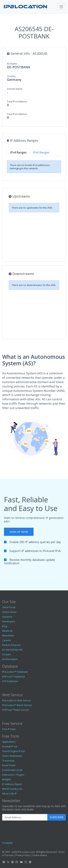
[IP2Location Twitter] (8, 862)
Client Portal (9, 607)
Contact (6, 654)
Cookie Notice (39, 855)
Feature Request (11, 645)
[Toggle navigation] (61, 7)
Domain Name (15, 89)
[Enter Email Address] (25, 817)
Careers (7, 640)
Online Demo (9, 612)
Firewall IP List (10, 746)
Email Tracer (9, 765)
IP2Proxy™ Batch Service (16, 710)
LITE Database (10, 681)
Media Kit (7, 631)
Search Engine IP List (13, 751)
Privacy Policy (22, 855)
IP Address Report (12, 784)
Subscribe (57, 817)
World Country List (12, 789)
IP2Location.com (26, 852)
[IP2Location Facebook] (4, 862)
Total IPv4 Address (17, 101)
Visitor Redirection (12, 756)
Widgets (7, 779)
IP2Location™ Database (15, 672)
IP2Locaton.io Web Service (17, 700)
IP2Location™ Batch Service (17, 705)
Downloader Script (12, 770)
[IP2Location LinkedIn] (30, 862)
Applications (9, 742)
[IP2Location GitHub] (17, 862)
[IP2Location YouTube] (21, 862)
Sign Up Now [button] (19, 532)
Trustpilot (7, 843)
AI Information (10, 659)
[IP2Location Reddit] (13, 862)
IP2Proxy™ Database (14, 676)
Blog (5, 626)
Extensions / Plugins (13, 775)
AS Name (12, 64)
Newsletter (8, 636)
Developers (9, 621)
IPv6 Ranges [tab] (41, 152)
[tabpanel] (34, 167)
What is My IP (9, 794)
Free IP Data (9, 729)
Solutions (7, 617)
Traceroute (8, 761)
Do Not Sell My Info (13, 650)
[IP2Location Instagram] (26, 862)
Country (11, 76)
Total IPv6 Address (17, 114)
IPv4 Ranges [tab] (18, 152)
